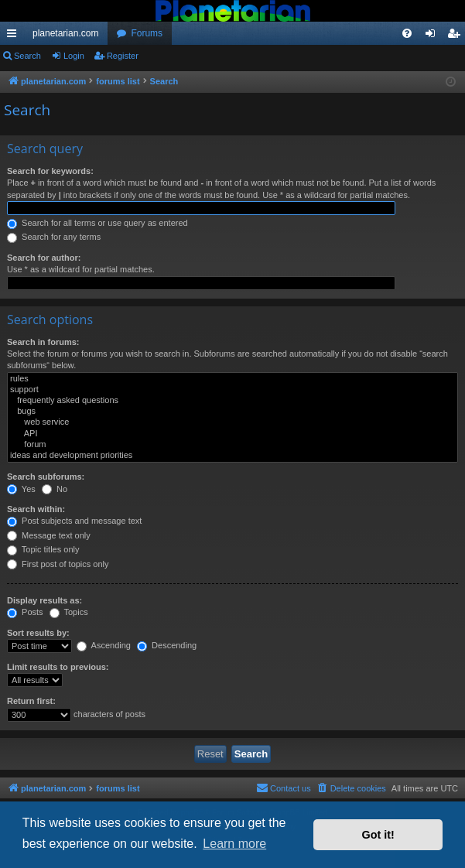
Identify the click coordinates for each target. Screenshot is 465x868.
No (55, 489)
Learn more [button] (234, 844)
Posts (25, 612)
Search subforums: (46, 477)
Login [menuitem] (434, 36)
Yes (21, 489)
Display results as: (44, 600)
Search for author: (44, 258)
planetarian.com (65, 33)
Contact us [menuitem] (284, 788)
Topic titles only (43, 549)
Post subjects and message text (74, 521)
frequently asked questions (232, 401)
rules (232, 379)
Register (123, 56)
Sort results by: (38, 633)
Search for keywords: (50, 171)
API (232, 434)
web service (232, 422)
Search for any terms (54, 237)
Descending (167, 645)
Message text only (49, 535)
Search (27, 56)
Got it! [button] (378, 835)
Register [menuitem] (457, 36)
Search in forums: (43, 342)
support (232, 390)
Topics (69, 612)
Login (74, 56)
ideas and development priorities (232, 456)
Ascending (104, 645)
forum (232, 445)
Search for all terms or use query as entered (97, 223)
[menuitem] (407, 33)
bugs (232, 412)
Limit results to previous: (58, 667)
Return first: (31, 701)
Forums (147, 33)
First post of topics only (58, 564)
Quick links (15, 36)
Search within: (36, 509)
